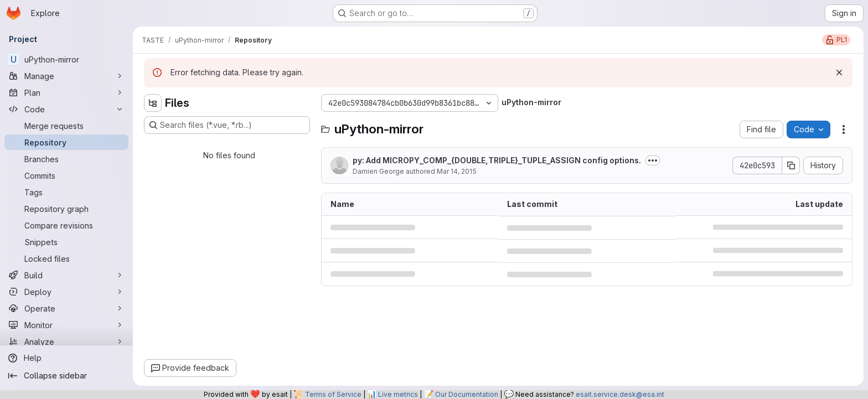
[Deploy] (66, 292)
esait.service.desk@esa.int (620, 394)
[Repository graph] (66, 209)
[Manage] (66, 76)
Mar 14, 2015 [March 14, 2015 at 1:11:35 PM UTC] (457, 171)
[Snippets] (66, 242)
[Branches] (66, 159)
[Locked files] (66, 258)
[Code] (66, 109)
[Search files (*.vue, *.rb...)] (227, 125)
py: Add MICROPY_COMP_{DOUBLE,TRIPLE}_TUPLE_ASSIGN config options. (497, 160)
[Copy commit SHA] (791, 165)
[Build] (66, 275)
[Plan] (66, 92)
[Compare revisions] (66, 225)
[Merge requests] (66, 126)
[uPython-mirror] (66, 59)
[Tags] (66, 192)
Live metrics (398, 394)
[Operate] (66, 308)
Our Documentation (467, 394)
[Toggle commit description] (653, 160)
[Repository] (66, 142)
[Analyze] (66, 341)
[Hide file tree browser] (153, 103)
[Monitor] (66, 325)
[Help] (66, 358)
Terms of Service (333, 394)
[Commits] (66, 175)
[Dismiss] (839, 72)
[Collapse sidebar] (66, 376)
